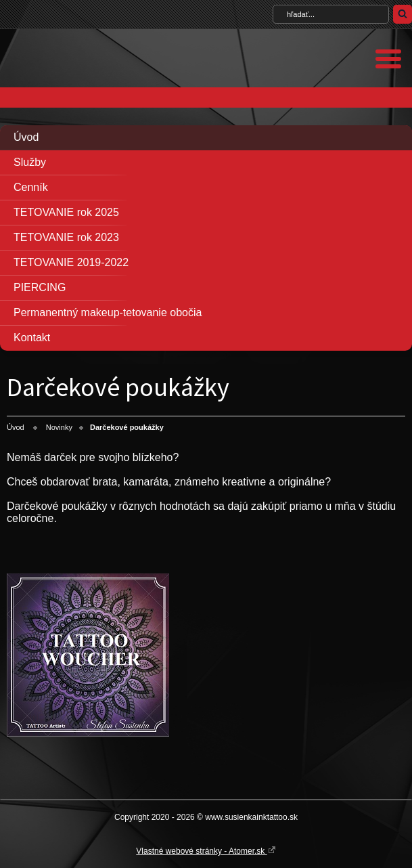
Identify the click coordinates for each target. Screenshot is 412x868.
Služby (30, 162)
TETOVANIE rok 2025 (66, 212)
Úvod (26, 137)
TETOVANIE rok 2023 (66, 237)
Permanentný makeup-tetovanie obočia (108, 312)
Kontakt (32, 338)
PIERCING (40, 287)
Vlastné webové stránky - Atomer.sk (206, 850)
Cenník (31, 187)
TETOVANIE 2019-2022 (71, 262)
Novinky (59, 427)
